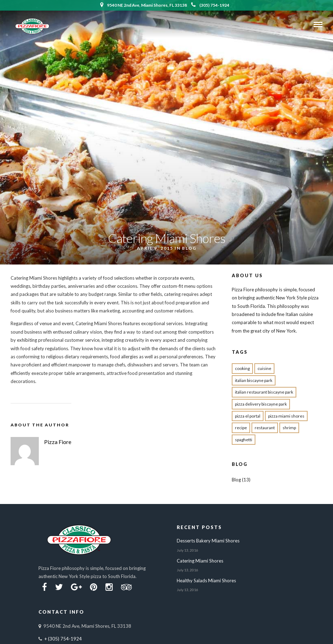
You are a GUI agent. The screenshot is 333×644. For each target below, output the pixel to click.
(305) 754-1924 (210, 5)
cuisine (264, 368)
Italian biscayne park (254, 380)
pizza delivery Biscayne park (261, 404)
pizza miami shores (286, 416)
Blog (189, 248)
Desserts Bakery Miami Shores (208, 541)
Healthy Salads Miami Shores (206, 581)
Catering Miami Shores (200, 561)
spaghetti (244, 440)
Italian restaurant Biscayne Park (264, 392)
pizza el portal (248, 416)
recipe (241, 428)
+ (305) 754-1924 (63, 639)
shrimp (289, 428)
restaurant (265, 428)
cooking (242, 368)
